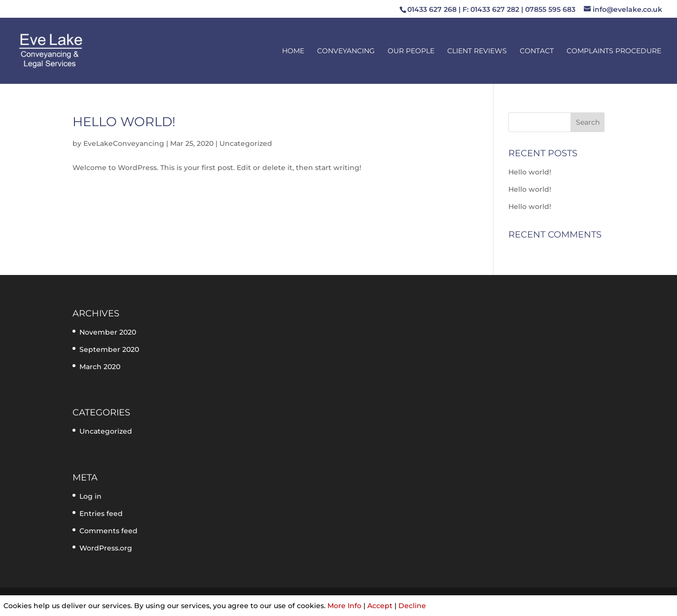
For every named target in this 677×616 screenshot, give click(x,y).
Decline (412, 606)
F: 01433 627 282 (491, 9)
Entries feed (101, 513)
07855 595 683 (550, 9)
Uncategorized (246, 143)
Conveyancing (346, 51)
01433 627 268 (432, 9)
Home (293, 51)
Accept (380, 606)
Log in (90, 496)
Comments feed (108, 531)
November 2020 (108, 332)
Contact (537, 51)
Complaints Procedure (614, 51)
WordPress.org (106, 548)
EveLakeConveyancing (124, 143)
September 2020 (109, 349)
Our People (411, 51)
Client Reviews (477, 51)
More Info (344, 606)
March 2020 (100, 367)
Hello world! (124, 122)
